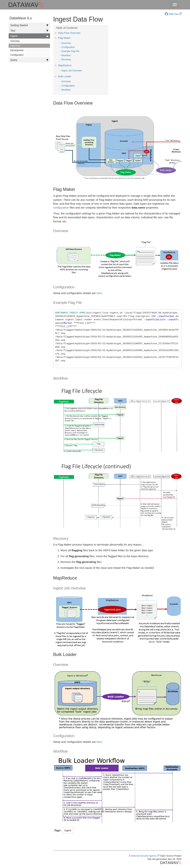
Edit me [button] (171, 14)
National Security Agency (144, 856)
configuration (61, 208)
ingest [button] (68, 830)
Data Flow (15, 46)
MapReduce (65, 65)
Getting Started (29, 25)
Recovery (66, 60)
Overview (15, 41)
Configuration (17, 55)
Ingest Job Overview (72, 71)
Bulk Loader (65, 76)
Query (29, 60)
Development (17, 50)
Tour (29, 31)
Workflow (66, 55)
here (99, 293)
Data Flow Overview (69, 33)
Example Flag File (70, 51)
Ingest (29, 36)
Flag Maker (64, 38)
